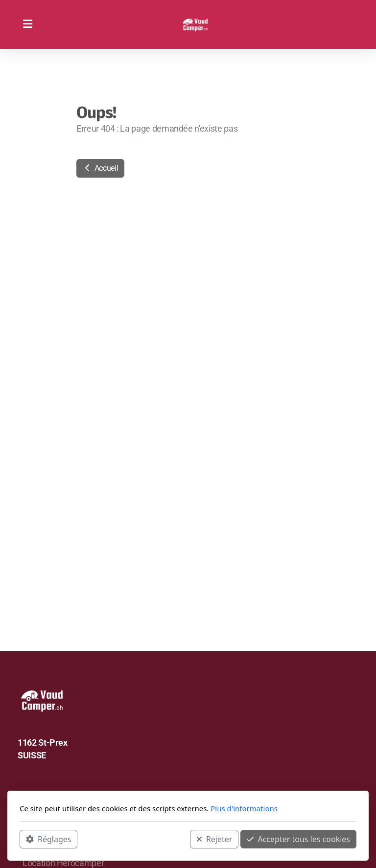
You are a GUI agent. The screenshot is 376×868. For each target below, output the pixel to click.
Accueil (100, 168)
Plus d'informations (244, 808)
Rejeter (214, 839)
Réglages (48, 839)
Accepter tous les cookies (298, 839)
